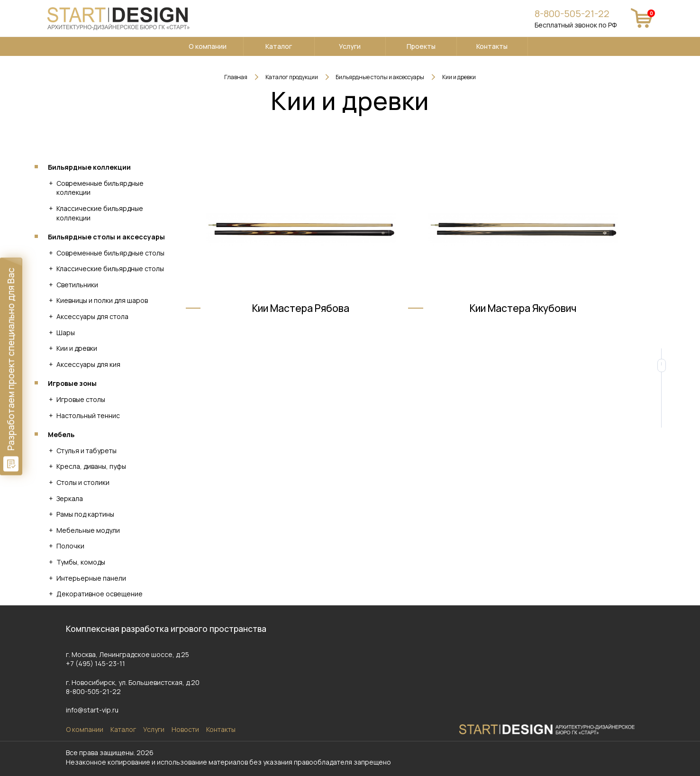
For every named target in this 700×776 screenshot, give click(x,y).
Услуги (350, 46)
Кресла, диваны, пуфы (91, 466)
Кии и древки (77, 348)
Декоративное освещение (100, 594)
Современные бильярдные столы (110, 253)
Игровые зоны (72, 383)
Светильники (77, 285)
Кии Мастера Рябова (301, 322)
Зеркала (70, 498)
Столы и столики (83, 482)
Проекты (421, 46)
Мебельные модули (88, 530)
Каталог (279, 46)
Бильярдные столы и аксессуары (106, 237)
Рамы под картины (85, 514)
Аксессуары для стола (92, 316)
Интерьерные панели (91, 578)
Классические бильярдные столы (110, 269)
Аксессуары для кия (88, 364)
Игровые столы (81, 399)
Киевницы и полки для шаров (102, 300)
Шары (66, 333)
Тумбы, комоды (81, 562)
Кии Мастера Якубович (523, 322)
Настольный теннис (88, 415)
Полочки (70, 546)
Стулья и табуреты (86, 451)
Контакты (492, 46)
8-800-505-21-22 (572, 14)
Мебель (61, 434)
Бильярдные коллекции (89, 167)
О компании (208, 46)
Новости (185, 729)
